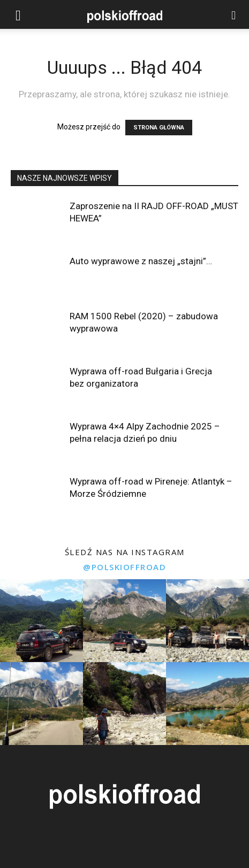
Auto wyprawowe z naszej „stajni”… (141, 261)
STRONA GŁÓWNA (159, 128)
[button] (18, 14)
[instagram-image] (41, 621)
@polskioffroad (125, 567)
